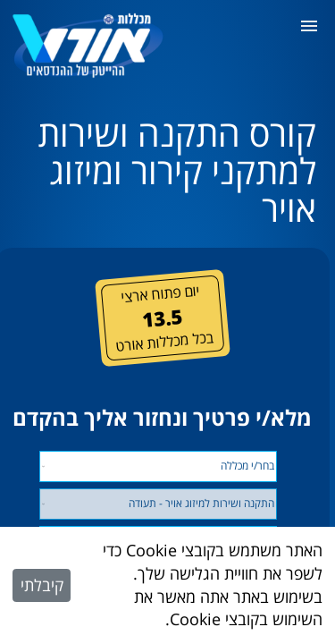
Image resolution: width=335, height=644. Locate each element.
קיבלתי (42, 585)
